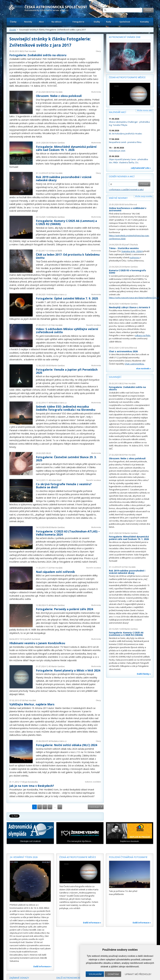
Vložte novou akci (145, 110)
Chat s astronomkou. (135, 364)
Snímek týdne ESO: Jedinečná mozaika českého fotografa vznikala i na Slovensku (66, 408)
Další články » (144, 674)
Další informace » (42, 966)
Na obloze (57, 22)
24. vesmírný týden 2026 (24, 857)
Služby (97, 22)
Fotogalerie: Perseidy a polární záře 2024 (64, 609)
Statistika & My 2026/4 (132, 251)
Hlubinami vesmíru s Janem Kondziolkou (37, 643)
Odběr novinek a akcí (122, 176)
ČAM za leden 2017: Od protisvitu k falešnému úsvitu (68, 256)
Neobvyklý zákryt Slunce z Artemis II (129, 307)
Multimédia (96, 92)
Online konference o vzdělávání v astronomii (128, 209)
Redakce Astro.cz (59, 295)
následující (95, 807)
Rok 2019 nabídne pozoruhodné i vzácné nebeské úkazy (64, 179)
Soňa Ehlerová (131, 205)
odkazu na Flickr (143, 335)
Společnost (125, 22)
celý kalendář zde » (141, 168)
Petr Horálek (30, 51)
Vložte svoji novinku (144, 196)
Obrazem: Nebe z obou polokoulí (59, 96)
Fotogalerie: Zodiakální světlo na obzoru (38, 55)
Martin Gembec (58, 143)
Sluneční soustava (94, 325)
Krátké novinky (118, 198)
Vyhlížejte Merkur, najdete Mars (32, 704)
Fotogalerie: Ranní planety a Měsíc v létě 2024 (68, 670)
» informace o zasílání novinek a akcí (126, 189)
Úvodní (13, 30)
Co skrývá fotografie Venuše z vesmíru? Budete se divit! (64, 486)
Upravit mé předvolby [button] (138, 974)
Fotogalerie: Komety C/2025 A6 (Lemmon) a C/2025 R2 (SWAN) (66, 222)
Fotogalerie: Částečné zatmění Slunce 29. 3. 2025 (66, 459)
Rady (109, 22)
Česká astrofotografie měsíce (127, 77)
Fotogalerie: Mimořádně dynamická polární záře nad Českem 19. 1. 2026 (66, 148)
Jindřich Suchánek (32, 639)
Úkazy (98, 51)
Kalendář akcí (117, 112)
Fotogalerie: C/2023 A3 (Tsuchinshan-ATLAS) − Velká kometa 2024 (68, 533)
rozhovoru (135, 257)
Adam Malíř (56, 480)
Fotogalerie (78, 22)
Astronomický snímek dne (125, 37)
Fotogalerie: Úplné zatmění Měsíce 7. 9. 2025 (67, 298)
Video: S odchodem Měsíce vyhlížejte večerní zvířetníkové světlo (67, 331)
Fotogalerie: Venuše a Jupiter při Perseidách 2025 (67, 371)
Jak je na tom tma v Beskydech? (32, 786)
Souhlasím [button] (95, 974)
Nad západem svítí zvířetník (55, 572)
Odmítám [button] (113, 974)
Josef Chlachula (131, 245)
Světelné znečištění (93, 782)
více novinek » (143, 368)
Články (13, 22)
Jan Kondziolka (31, 782)
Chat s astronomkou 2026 (123, 351)
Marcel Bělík (57, 251)
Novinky (28, 22)
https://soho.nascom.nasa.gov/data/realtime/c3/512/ (134, 298)
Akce (41, 22)
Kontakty (145, 22)
